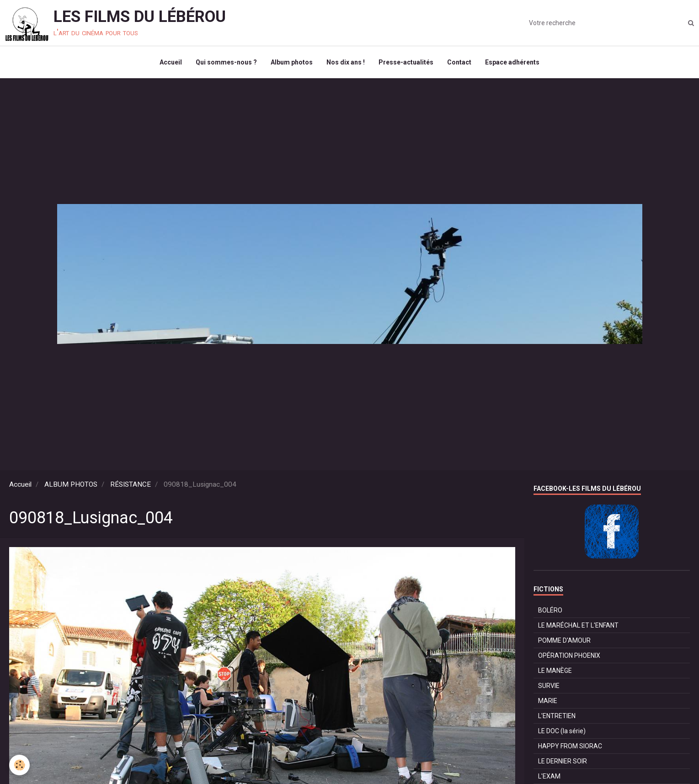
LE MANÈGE (555, 671)
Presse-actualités (406, 62)
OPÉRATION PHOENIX (569, 655)
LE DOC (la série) (562, 731)
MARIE (548, 701)
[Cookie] (19, 765)
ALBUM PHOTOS (71, 484)
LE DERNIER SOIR (563, 761)
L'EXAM (549, 776)
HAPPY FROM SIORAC (570, 746)
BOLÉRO (550, 610)
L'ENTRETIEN (557, 716)
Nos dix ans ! (346, 62)
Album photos (292, 62)
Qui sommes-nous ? (226, 62)
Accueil (171, 62)
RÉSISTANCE (131, 484)
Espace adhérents (512, 62)
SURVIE (549, 686)
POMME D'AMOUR (564, 640)
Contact (459, 62)
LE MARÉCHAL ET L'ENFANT (578, 625)
